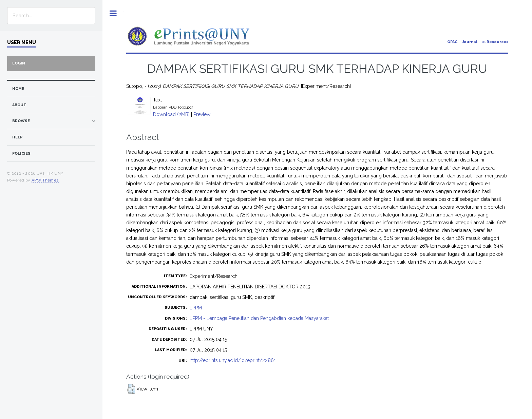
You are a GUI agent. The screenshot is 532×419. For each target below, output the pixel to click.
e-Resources (495, 42)
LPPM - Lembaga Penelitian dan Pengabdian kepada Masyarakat (259, 318)
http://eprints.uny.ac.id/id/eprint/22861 (233, 360)
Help (17, 137)
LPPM (196, 308)
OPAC (452, 42)
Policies (21, 154)
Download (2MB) (171, 114)
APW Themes (45, 180)
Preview (202, 114)
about (19, 105)
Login (19, 63)
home (18, 89)
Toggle (113, 13)
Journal (470, 42)
